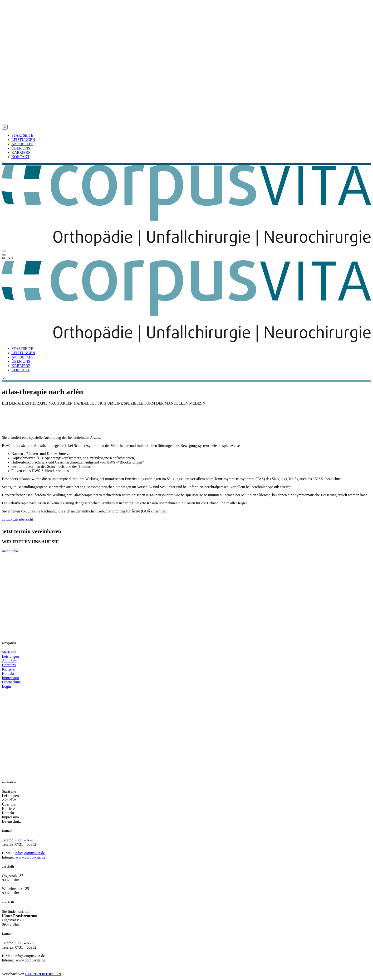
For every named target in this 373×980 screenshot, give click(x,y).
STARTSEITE (22, 135)
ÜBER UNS (21, 148)
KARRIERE (21, 152)
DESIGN (54, 974)
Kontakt (8, 673)
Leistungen (10, 656)
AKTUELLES (22, 144)
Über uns (9, 665)
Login (6, 686)
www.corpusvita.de (30, 857)
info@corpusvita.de (30, 853)
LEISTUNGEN (23, 140)
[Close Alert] (5, 127)
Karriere (8, 669)
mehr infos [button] (10, 551)
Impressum (10, 678)
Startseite (9, 652)
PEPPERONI (36, 974)
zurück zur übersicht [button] (17, 519)
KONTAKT (20, 157)
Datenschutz (11, 682)
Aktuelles (9, 661)
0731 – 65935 (26, 840)
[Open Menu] (4, 251)
